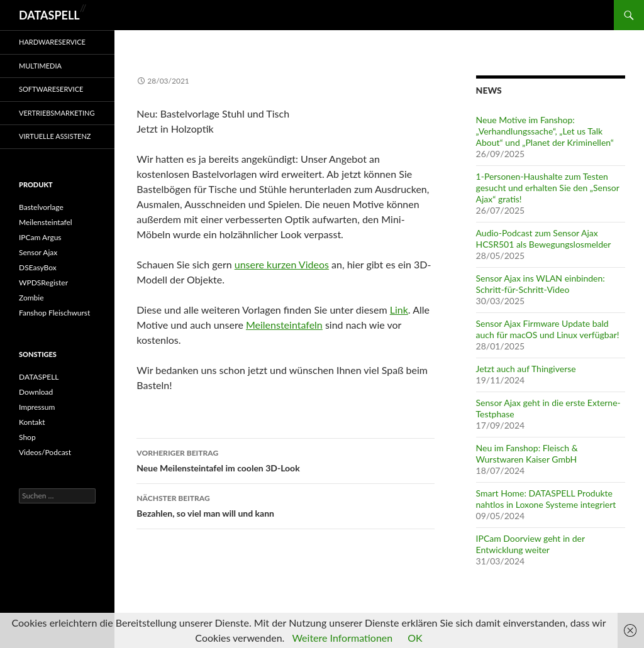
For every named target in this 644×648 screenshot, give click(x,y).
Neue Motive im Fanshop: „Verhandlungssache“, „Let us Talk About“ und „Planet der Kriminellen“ (545, 131)
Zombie (31, 298)
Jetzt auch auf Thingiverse (526, 369)
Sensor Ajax (38, 252)
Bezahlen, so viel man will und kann (286, 505)
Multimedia (40, 66)
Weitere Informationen (342, 638)
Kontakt (32, 422)
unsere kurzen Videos (282, 264)
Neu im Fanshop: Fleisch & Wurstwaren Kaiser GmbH (527, 453)
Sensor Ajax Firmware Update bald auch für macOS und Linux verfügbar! (548, 329)
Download (36, 392)
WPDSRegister (43, 283)
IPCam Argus (40, 237)
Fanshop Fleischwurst (54, 313)
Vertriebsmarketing (57, 113)
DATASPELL (49, 15)
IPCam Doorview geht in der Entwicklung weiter (530, 544)
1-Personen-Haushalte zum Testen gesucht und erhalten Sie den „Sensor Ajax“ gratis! (548, 188)
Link (399, 310)
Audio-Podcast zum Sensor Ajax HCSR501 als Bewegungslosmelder (544, 239)
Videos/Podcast (45, 452)
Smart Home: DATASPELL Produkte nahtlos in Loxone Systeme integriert (546, 499)
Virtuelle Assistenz (55, 136)
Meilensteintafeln (284, 325)
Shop (27, 437)
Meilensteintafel (46, 222)
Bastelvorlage (41, 207)
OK (415, 638)
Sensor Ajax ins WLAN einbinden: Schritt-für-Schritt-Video (541, 284)
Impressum (37, 407)
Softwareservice (51, 89)
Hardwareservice (52, 42)
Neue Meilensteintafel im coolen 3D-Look (286, 459)
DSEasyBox (38, 267)
